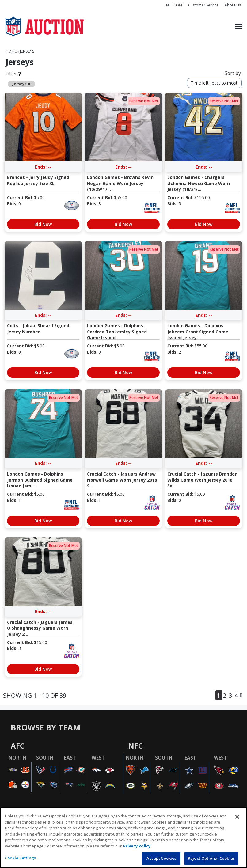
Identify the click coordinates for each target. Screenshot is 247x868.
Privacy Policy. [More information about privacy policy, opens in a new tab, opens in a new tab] (137, 846)
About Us (233, 5)
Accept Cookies (161, 858)
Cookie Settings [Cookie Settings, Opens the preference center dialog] (20, 858)
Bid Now (43, 224)
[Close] (237, 817)
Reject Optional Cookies (211, 858)
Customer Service (203, 5)
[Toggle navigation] (239, 27)
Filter (13, 74)
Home (11, 51)
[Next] (241, 695)
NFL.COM (174, 5)
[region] (123, 838)
